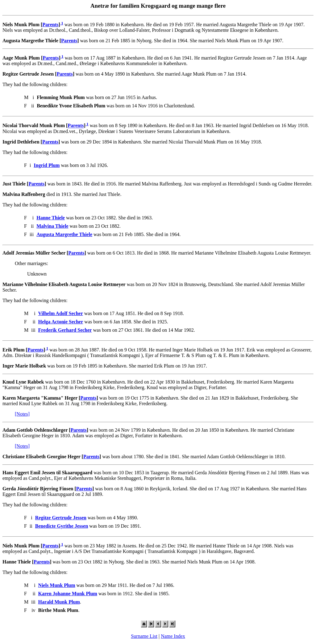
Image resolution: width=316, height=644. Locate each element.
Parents (50, 25)
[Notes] (22, 414)
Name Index (173, 636)
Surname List (144, 636)
